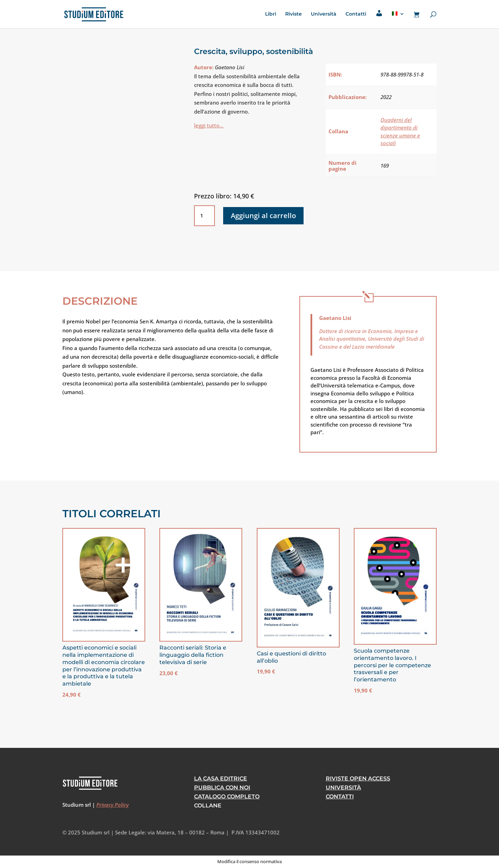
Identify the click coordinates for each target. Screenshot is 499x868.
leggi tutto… (209, 125)
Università (324, 14)
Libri (271, 14)
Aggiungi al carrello (263, 216)
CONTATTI (340, 797)
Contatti (356, 14)
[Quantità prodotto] (204, 216)
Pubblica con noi (222, 788)
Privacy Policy (112, 805)
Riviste (294, 14)
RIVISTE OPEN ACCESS (358, 778)
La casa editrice (221, 778)
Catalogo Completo (227, 797)
